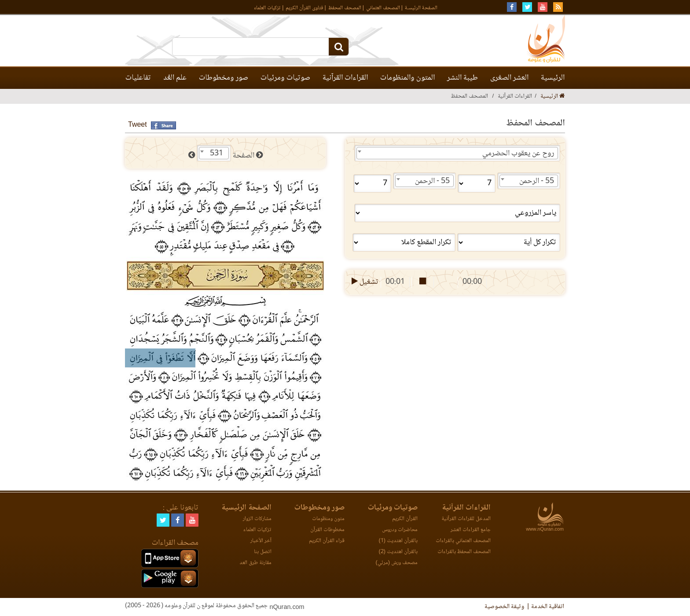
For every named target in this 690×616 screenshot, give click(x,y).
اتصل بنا (263, 552)
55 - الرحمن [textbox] (537, 181)
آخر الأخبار (261, 541)
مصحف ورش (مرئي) (397, 563)
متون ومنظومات (328, 519)
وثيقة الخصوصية (504, 607)
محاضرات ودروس (400, 530)
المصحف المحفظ (345, 8)
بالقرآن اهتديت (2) (398, 552)
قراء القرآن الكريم (327, 541)
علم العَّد (175, 78)
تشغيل (364, 282)
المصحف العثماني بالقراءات (463, 541)
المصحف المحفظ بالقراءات (464, 552)
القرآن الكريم (405, 519)
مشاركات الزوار (257, 519)
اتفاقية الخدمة (548, 607)
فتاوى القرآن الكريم (304, 8)
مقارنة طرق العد (255, 563)
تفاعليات (138, 78)
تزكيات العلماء (267, 8)
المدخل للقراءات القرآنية (466, 519)
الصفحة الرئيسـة (421, 8)
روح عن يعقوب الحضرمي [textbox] (518, 154)
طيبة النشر (462, 78)
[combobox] (457, 153)
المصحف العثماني (383, 8)
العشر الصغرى (509, 78)
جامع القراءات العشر (471, 530)
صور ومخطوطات (224, 78)
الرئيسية (553, 78)
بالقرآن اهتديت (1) (398, 541)
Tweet (138, 125)
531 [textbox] (217, 154)
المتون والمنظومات (407, 78)
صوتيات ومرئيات (285, 78)
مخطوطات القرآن (327, 530)
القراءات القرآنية (345, 78)
